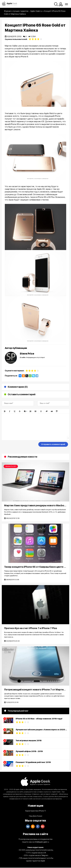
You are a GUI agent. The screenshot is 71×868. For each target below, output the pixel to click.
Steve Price (27, 354)
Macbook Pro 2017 (11, 466)
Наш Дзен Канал (36, 816)
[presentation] (20, 445)
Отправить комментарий (53, 444)
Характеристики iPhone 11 (35, 811)
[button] (5, 411)
